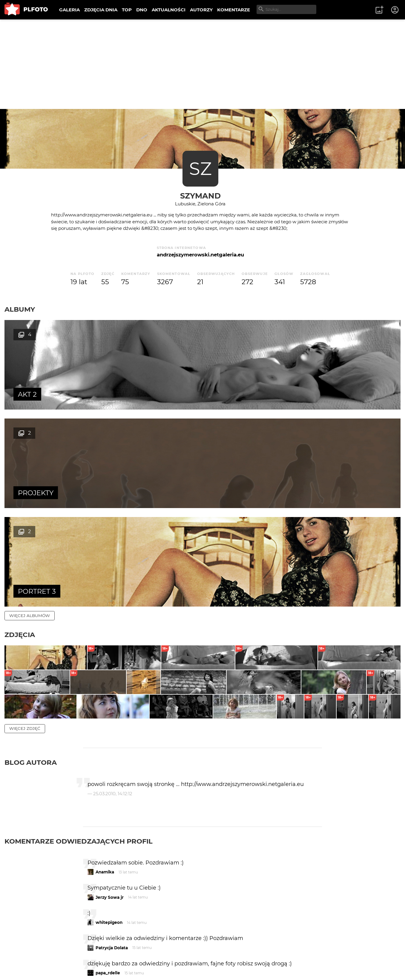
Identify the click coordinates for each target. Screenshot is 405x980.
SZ (200, 169)
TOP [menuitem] (127, 10)
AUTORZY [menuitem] (201, 10)
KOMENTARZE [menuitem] (234, 10)
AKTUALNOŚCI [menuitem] (169, 10)
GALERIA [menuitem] (69, 10)
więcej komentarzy (33, 915)
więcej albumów (30, 419)
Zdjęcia (20, 438)
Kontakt (140, 956)
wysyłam (301, 889)
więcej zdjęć (25, 594)
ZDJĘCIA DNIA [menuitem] (101, 10)
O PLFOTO (21, 956)
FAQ (87, 956)
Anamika (105, 738)
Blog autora (31, 628)
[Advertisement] (202, 64)
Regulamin (21, 966)
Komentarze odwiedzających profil (79, 707)
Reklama (112, 956)
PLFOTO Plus (58, 956)
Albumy (20, 309)
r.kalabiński (108, 864)
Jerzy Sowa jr (110, 763)
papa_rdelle (108, 839)
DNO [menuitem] (142, 10)
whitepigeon (109, 788)
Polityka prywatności (66, 966)
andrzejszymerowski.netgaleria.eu (200, 255)
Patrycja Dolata (112, 813)
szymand (200, 196)
